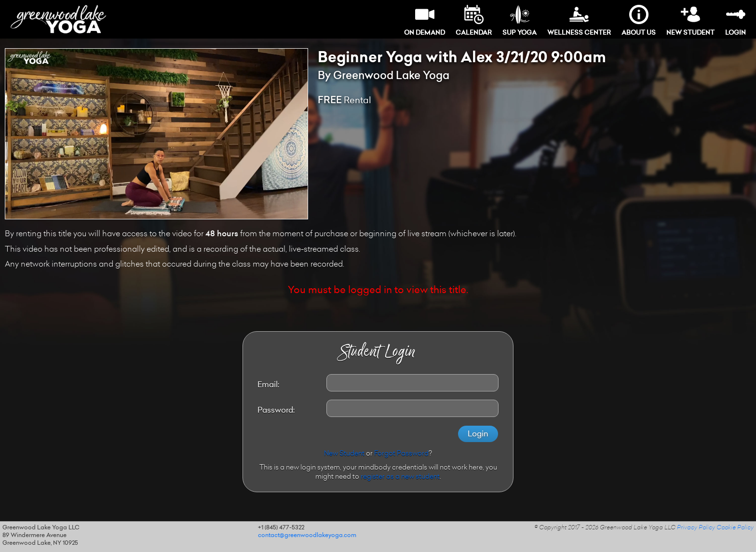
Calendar (474, 20)
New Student (690, 20)
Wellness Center (579, 20)
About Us (639, 20)
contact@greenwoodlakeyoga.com (307, 536)
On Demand (425, 20)
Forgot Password (401, 454)
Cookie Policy (735, 528)
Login (736, 20)
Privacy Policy (696, 528)
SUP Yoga (520, 20)
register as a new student (400, 477)
